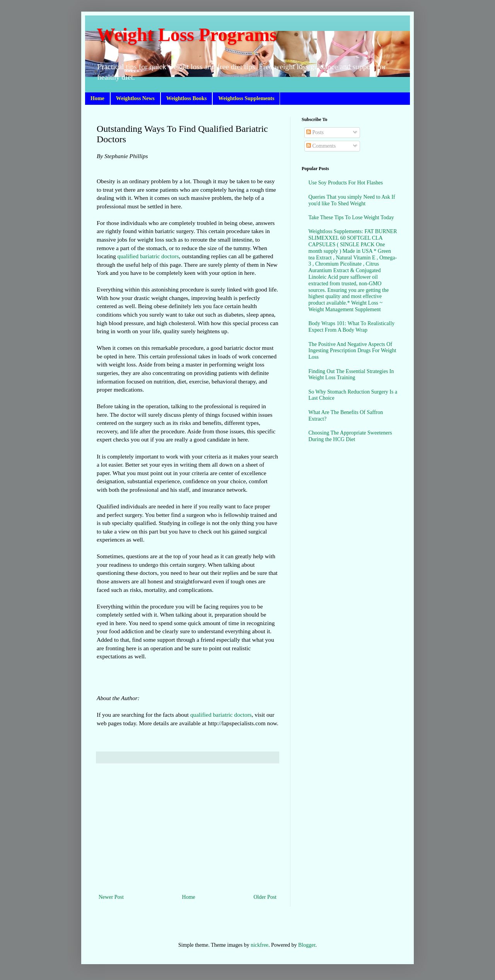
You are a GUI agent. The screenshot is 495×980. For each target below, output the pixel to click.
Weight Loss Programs (187, 35)
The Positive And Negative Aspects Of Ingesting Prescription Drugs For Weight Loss (352, 351)
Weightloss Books (187, 98)
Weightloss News (135, 98)
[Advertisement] (188, 828)
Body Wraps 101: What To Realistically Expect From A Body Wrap (352, 327)
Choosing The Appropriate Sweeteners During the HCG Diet (350, 436)
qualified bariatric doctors (148, 256)
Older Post (265, 897)
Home (97, 98)
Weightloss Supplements (246, 98)
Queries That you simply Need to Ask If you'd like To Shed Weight (352, 200)
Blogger (307, 945)
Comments (321, 146)
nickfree (259, 945)
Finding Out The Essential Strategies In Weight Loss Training (351, 375)
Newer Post (111, 897)
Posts (315, 132)
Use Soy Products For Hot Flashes (346, 183)
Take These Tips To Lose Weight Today (351, 217)
